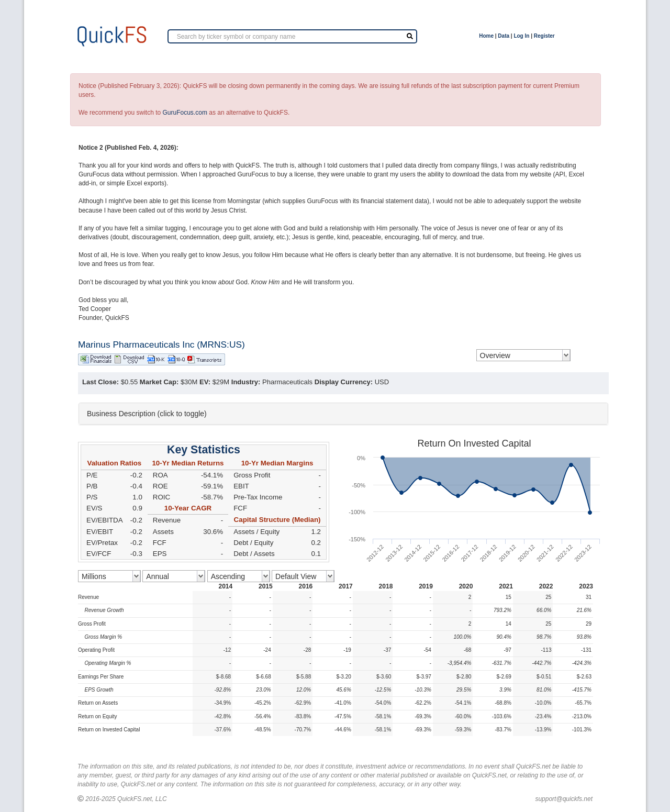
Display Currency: (344, 382)
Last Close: (100, 382)
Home (486, 36)
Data (504, 36)
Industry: (246, 382)
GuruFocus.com (185, 113)
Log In (521, 36)
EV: (205, 382)
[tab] (343, 414)
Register (544, 36)
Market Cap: (159, 382)
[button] (343, 414)
